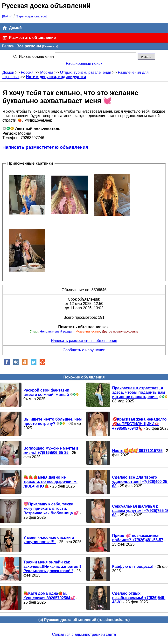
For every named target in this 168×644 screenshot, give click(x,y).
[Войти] (7, 16)
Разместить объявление (29, 38)
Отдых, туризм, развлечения (86, 72)
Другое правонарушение (120, 331)
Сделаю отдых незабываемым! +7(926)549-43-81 (139, 598)
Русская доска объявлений (46, 6)
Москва (47, 72)
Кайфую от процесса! (133, 566)
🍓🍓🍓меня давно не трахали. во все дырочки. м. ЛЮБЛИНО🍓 (50, 482)
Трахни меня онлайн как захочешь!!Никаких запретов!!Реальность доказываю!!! (52, 566)
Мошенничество (88, 331)
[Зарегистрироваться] (31, 16)
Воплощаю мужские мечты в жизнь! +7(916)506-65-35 (51, 450)
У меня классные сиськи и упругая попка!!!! (49, 540)
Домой (12, 28)
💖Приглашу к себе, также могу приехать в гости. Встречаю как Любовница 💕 (51, 509)
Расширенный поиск (84, 63)
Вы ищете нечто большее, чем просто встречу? (52, 421)
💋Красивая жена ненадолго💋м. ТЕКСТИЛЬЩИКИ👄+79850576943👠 (140, 424)
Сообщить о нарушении (84, 350)
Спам (33, 331)
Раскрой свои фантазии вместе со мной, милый (46, 392)
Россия (27, 72)
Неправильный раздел (57, 331)
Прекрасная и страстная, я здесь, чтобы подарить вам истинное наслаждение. (139, 392)
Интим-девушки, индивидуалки (56, 77)
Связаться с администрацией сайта (84, 634)
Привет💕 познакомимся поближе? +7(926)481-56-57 (138, 538)
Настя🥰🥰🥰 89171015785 (137, 451)
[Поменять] (50, 46)
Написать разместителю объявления (45, 147)
